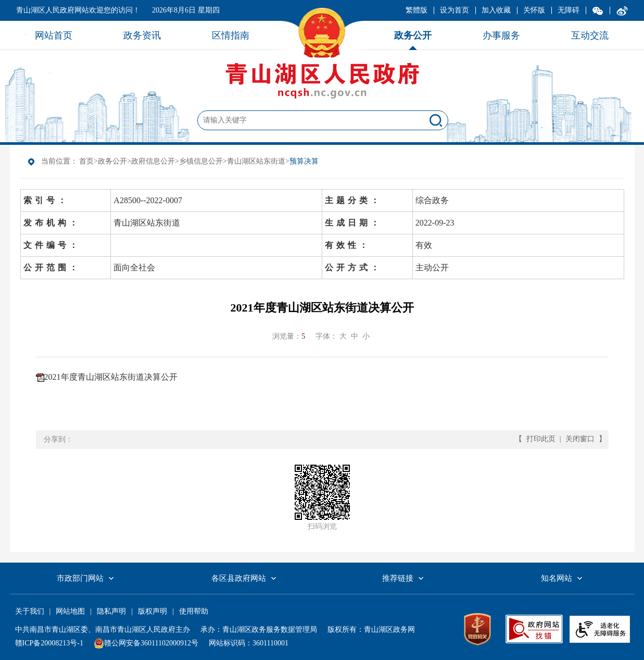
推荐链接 (398, 578)
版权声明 (153, 611)
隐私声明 (111, 611)
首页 (86, 161)
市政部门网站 (80, 578)
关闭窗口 (580, 439)
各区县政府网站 (239, 578)
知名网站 (557, 578)
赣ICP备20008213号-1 (49, 643)
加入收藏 (496, 10)
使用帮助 (194, 611)
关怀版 (534, 10)
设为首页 (454, 10)
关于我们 (30, 611)
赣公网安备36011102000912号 (151, 643)
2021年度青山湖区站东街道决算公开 (111, 377)
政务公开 (112, 161)
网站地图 (70, 611)
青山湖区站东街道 (256, 161)
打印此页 (541, 439)
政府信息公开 (153, 161)
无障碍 (569, 10)
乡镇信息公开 (201, 161)
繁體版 (416, 10)
